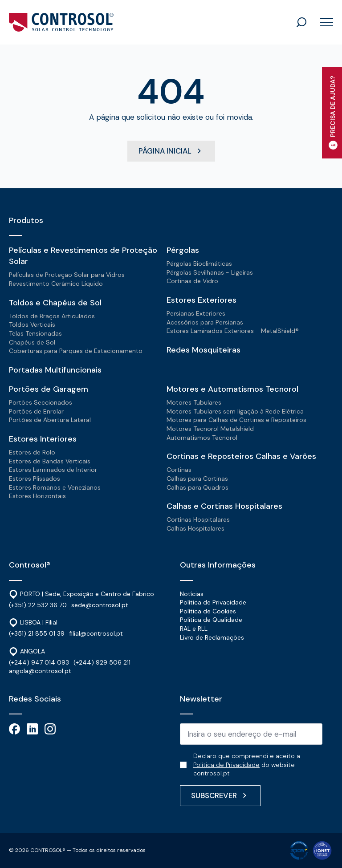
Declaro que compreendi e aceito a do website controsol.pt (247, 765)
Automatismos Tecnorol (202, 438)
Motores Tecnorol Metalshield (210, 429)
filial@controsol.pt (96, 633)
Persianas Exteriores (196, 313)
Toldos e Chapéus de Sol (55, 303)
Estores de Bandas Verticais (50, 461)
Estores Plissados (35, 479)
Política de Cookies (208, 611)
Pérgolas (183, 250)
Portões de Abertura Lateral (50, 420)
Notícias (192, 594)
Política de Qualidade (211, 620)
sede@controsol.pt (100, 605)
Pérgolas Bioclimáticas (199, 264)
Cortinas (179, 470)
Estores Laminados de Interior (53, 470)
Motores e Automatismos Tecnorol (232, 389)
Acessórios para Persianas (205, 322)
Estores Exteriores (202, 300)
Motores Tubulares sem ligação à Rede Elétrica (235, 411)
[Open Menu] (323, 22)
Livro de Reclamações (212, 637)
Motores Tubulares (194, 402)
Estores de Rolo (32, 452)
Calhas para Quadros (197, 487)
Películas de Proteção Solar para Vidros (67, 275)
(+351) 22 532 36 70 (38, 605)
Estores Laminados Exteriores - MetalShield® (233, 331)
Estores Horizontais (37, 496)
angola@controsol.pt (40, 671)
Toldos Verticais (32, 324)
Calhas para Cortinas (197, 479)
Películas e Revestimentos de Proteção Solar (83, 256)
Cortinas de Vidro (192, 281)
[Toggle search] (301, 22)
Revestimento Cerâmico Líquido (56, 284)
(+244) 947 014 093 (39, 662)
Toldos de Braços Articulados (52, 316)
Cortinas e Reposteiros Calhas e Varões (241, 456)
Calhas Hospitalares (195, 528)
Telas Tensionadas (35, 333)
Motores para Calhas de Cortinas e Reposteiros (236, 420)
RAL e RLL (194, 629)
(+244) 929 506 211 (102, 662)
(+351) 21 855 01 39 (37, 633)
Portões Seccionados (41, 402)
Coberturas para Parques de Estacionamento (76, 351)
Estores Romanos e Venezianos (55, 487)
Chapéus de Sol (32, 342)
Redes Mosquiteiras (204, 350)
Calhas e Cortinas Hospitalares (224, 506)
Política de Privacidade (213, 602)
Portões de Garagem (49, 389)
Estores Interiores (43, 439)
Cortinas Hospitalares (198, 519)
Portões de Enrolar (36, 411)
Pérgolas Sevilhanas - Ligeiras (210, 272)
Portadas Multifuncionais (55, 370)
